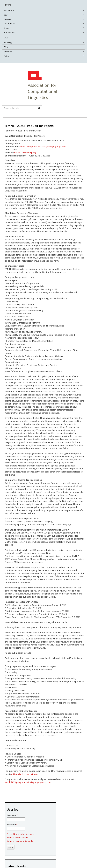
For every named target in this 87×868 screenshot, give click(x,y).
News (6, 15)
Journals (7, 20)
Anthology (8, 43)
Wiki (6, 47)
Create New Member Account (20, 840)
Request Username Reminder (20, 847)
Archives (7, 61)
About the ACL (10, 11)
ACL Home (34, 81)
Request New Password (18, 843)
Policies (7, 56)
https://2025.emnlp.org (25, 158)
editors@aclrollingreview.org (25, 780)
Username (12, 821)
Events (6, 28)
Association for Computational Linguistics (42, 97)
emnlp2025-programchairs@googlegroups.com (43, 152)
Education (8, 52)
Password (12, 830)
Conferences (9, 24)
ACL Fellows (9, 33)
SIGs (6, 38)
